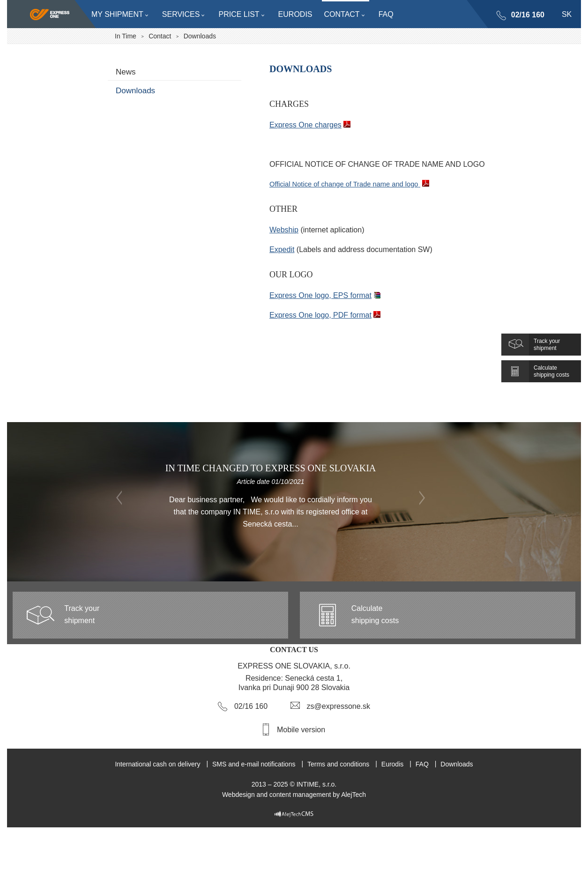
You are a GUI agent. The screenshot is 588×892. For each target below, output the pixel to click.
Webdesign (238, 795)
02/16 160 (528, 15)
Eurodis (392, 764)
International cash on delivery (157, 764)
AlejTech (354, 795)
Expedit (282, 249)
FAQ (422, 764)
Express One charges (305, 125)
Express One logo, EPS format (320, 295)
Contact (160, 36)
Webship (284, 230)
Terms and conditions (338, 764)
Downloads (135, 91)
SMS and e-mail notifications (254, 764)
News (126, 72)
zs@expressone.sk (339, 706)
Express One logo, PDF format (320, 315)
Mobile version (301, 730)
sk (567, 14)
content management (300, 795)
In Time (126, 36)
